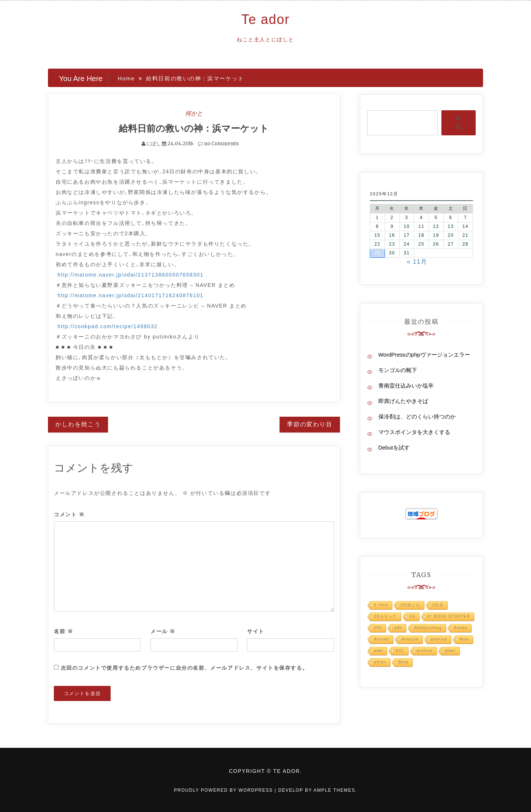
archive (425, 651)
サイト (256, 631)
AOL (400, 651)
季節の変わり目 (310, 424)
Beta (404, 662)
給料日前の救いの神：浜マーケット (194, 128)
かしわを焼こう (78, 424)
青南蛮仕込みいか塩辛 (406, 386)
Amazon (410, 639)
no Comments (218, 144)
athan (380, 662)
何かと (194, 113)
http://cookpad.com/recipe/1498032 (108, 326)
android (439, 639)
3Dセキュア (386, 616)
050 (378, 628)
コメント (69, 514)
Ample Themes (334, 790)
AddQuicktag (428, 628)
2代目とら (410, 605)
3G (412, 616)
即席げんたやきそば (403, 401)
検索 (458, 122)
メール (163, 631)
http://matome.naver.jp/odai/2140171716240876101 (131, 295)
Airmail (382, 639)
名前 (63, 631)
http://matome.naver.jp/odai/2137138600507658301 (131, 275)
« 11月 (417, 262)
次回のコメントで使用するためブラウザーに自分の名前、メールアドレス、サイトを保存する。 (185, 668)
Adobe (461, 628)
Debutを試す (394, 447)
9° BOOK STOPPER (449, 616)
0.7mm (381, 605)
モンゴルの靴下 (398, 370)
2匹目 (438, 605)
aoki (379, 651)
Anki (464, 639)
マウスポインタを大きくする (414, 432)
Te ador (265, 19)
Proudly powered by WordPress (224, 790)
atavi (450, 651)
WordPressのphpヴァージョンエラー (424, 355)
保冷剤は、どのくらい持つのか (417, 417)
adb (398, 628)
